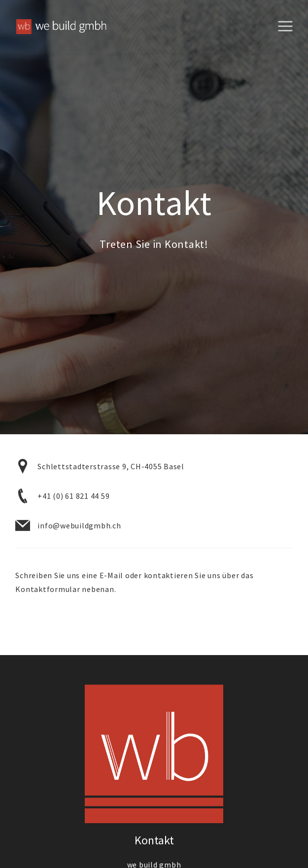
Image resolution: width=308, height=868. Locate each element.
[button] (289, 27)
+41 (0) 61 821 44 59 (73, 496)
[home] (57, 27)
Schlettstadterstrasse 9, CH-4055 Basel (111, 466)
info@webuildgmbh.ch (79, 525)
